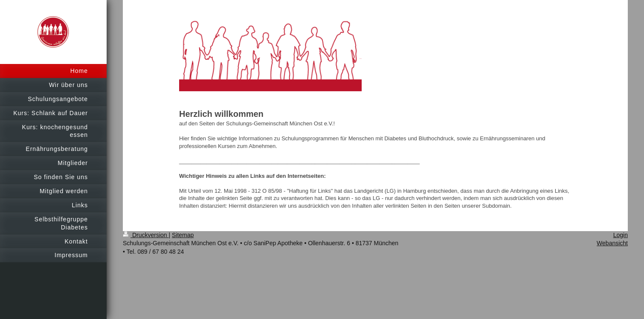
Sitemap (183, 235)
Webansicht (612, 243)
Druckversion (146, 235)
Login (621, 235)
